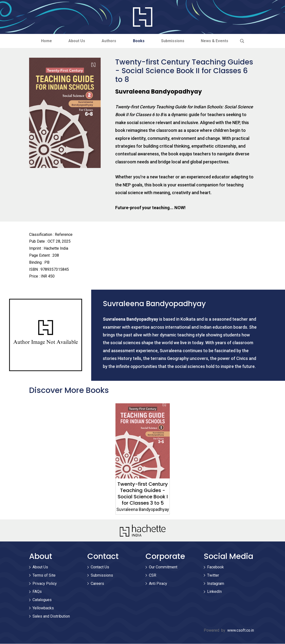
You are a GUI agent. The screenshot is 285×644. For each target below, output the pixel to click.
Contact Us (100, 567)
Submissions (173, 41)
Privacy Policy (45, 584)
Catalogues (42, 600)
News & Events (216, 41)
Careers (97, 584)
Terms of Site (44, 575)
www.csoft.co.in (241, 631)
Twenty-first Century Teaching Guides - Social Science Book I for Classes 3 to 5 (143, 494)
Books (139, 41)
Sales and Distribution (51, 616)
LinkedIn (214, 592)
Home (45, 41)
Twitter (213, 575)
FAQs (37, 592)
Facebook (216, 567)
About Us (76, 41)
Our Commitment (163, 567)
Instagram (216, 584)
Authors (109, 41)
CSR (153, 575)
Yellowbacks (43, 608)
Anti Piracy (158, 584)
